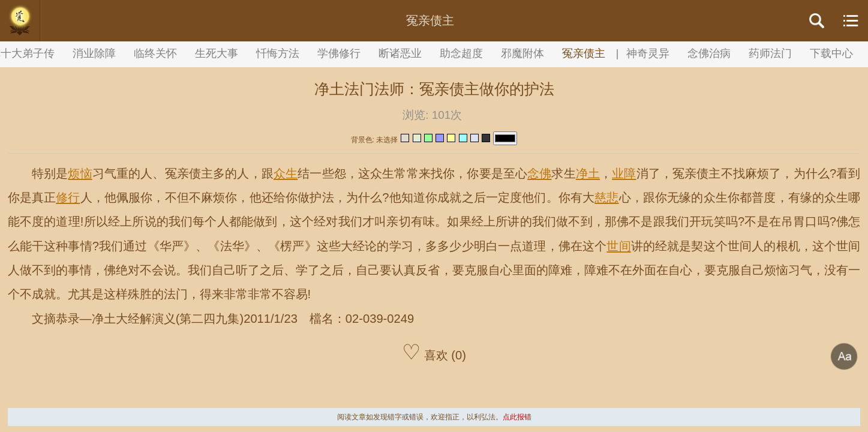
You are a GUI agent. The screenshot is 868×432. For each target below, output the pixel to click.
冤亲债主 (584, 53)
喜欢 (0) (434, 352)
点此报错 (517, 417)
